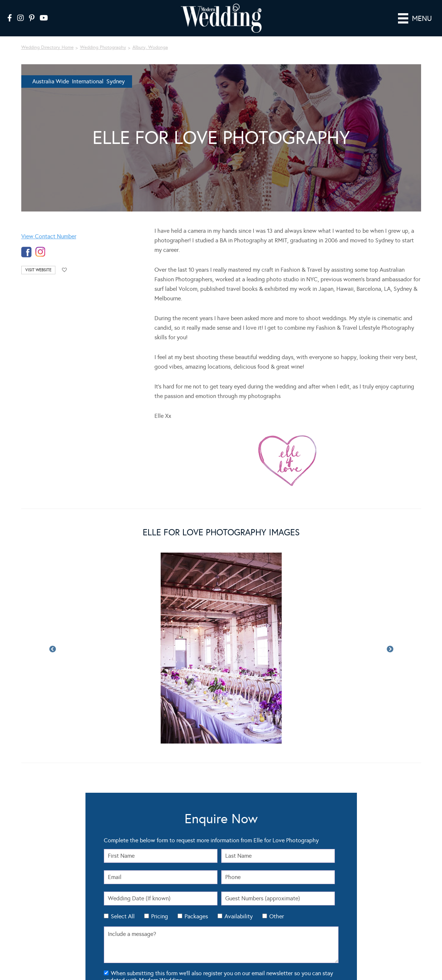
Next (390, 639)
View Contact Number (49, 226)
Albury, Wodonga (150, 37)
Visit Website (38, 260)
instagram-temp (40, 242)
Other (277, 906)
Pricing (160, 906)
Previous (52, 639)
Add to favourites (65, 260)
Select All (123, 906)
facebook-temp (26, 242)
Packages (196, 906)
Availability (239, 906)
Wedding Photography (103, 37)
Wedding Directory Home (48, 37)
